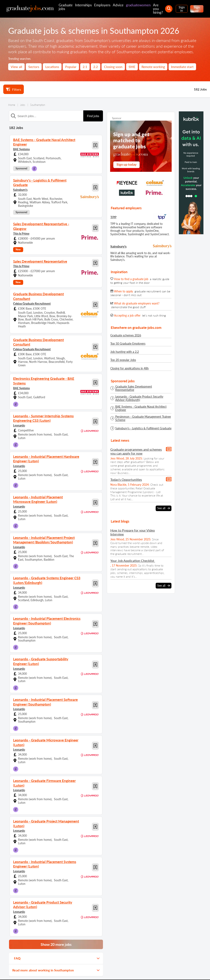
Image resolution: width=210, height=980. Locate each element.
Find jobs (93, 116)
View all (16, 67)
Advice (118, 5)
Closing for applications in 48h (130, 368)
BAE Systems (21, 149)
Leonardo (19, 404)
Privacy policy (59, 971)
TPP (113, 217)
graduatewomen (138, 5)
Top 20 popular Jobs (123, 360)
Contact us (41, 971)
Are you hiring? (158, 9)
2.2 (96, 67)
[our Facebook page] (153, 959)
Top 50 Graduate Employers (128, 343)
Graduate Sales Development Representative (134, 388)
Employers (102, 5)
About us (26, 971)
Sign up (197, 9)
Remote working (153, 67)
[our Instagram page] (164, 959)
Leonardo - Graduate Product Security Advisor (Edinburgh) (139, 398)
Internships (83, 5)
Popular (71, 67)
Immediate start (182, 67)
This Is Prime (21, 223)
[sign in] (197, 959)
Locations (52, 67)
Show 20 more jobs (56, 915)
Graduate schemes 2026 (126, 335)
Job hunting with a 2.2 (125, 352)
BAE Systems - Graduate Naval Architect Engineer (141, 408)
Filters (14, 89)
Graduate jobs (66, 7)
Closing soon (113, 67)
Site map (12, 971)
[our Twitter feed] (142, 959)
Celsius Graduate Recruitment (32, 289)
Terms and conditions (84, 971)
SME (132, 67)
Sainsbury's (20, 184)
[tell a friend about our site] (186, 959)
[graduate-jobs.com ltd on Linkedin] (175, 959)
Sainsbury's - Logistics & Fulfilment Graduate (143, 428)
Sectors (34, 67)
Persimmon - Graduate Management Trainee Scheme (143, 418)
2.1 (85, 67)
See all (164, 508)
